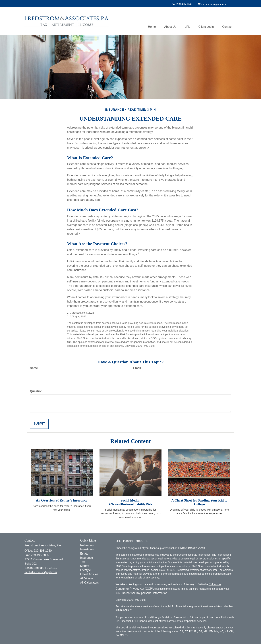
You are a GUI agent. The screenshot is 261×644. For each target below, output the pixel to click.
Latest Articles (89, 574)
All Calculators (90, 583)
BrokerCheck (196, 548)
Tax (83, 562)
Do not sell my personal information (145, 593)
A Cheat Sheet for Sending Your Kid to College (199, 502)
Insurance (87, 558)
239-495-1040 (182, 4)
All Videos (87, 578)
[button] (168, 21)
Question (36, 391)
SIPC (128, 610)
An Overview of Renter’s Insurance (62, 500)
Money (85, 566)
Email (137, 368)
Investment (87, 549)
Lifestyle (86, 570)
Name (34, 368)
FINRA (120, 610)
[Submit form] (39, 424)
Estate (84, 554)
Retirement (87, 545)
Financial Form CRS (134, 541)
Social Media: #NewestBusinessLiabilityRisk (130, 502)
